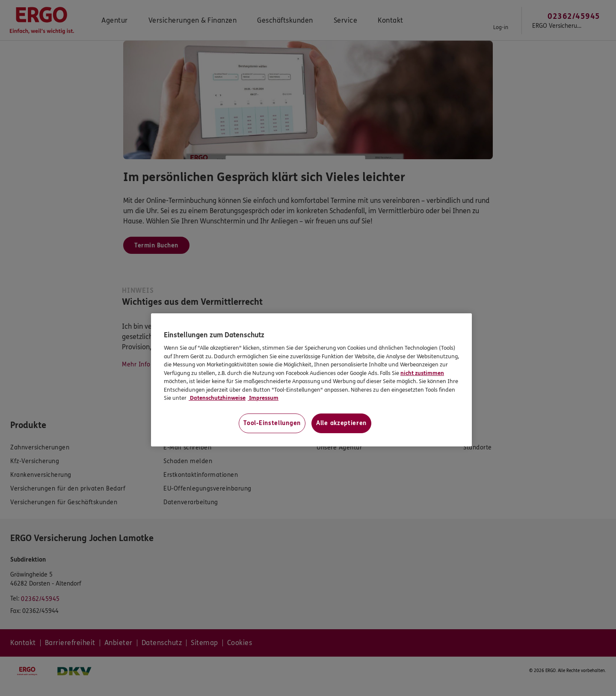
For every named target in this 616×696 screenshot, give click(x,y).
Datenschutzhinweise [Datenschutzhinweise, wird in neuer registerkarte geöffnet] (217, 398)
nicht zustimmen (422, 373)
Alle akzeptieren (341, 423)
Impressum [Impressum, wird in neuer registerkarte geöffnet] (263, 398)
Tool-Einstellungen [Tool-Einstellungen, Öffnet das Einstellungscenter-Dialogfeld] (272, 423)
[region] (311, 380)
